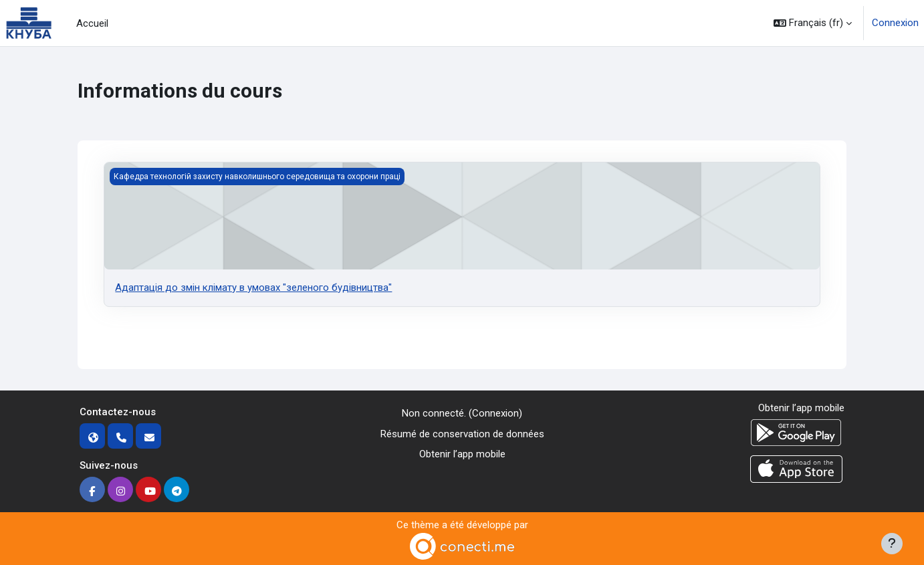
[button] (813, 23)
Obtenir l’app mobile (462, 454)
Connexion (895, 23)
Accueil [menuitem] (92, 23)
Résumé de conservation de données (462, 434)
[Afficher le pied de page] (892, 544)
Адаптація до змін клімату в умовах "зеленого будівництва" (253, 288)
